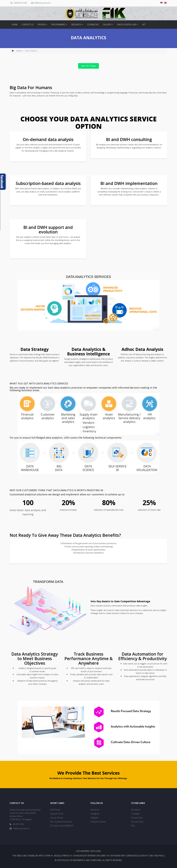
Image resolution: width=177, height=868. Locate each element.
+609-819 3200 (20, 3)
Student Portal (57, 814)
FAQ (133, 826)
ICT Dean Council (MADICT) (62, 826)
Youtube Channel (98, 822)
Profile (42, 24)
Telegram (95, 818)
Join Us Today (88, 66)
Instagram (95, 814)
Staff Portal (55, 810)
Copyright (135, 814)
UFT (144, 24)
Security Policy (137, 822)
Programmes (58, 24)
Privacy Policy (137, 818)
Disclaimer (136, 810)
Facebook (95, 810)
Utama (19, 51)
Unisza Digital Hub (126, 24)
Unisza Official (56, 818)
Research (76, 24)
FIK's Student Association (61, 822)
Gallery (107, 24)
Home (15, 24)
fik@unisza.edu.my (42, 3)
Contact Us (28, 24)
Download (93, 24)
